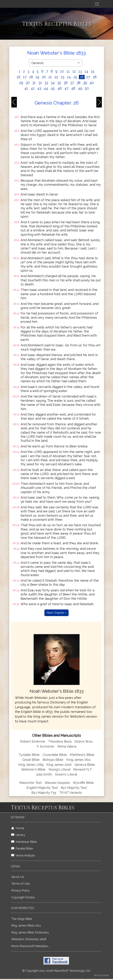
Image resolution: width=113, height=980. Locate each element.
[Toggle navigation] (97, 4)
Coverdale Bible (55, 755)
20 (44, 77)
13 (80, 71)
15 (93, 71)
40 (92, 83)
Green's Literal (66, 774)
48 (73, 88)
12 (74, 71)
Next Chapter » (56, 613)
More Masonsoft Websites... (30, 946)
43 (39, 88)
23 (62, 77)
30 (28, 83)
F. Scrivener (46, 746)
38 (78, 83)
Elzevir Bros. (84, 741)
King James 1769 (31, 765)
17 (25, 77)
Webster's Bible (33, 769)
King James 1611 (78, 760)
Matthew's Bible (82, 755)
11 (68, 71)
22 (56, 77)
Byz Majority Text (74, 788)
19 (37, 77)
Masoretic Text (31, 783)
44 (46, 88)
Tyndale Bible (29, 755)
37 (72, 83)
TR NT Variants (71, 793)
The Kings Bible (22, 919)
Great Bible (31, 760)
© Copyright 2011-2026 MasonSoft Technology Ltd (56, 971)
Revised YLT (82, 769)
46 (60, 88)
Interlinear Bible (24, 842)
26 (82, 77)
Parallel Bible (22, 848)
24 (69, 77)
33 (46, 83)
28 (95, 77)
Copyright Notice (23, 897)
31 (34, 83)
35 (59, 83)
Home (18, 828)
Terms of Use (20, 884)
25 (75, 77)
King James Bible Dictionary (30, 932)
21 (50, 77)
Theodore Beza (60, 741)
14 (86, 71)
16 (19, 77)
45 (53, 88)
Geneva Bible (85, 765)
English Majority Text (42, 788)
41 (26, 88)
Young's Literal (60, 769)
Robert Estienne (33, 741)
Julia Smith (44, 774)
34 (53, 83)
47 (66, 88)
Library (18, 835)
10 (62, 71)
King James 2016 (59, 765)
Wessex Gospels (57, 783)
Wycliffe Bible (83, 783)
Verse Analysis (23, 855)
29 (21, 83)
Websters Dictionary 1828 (29, 939)
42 (33, 88)
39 (85, 83)
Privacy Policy (20, 890)
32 (40, 83)
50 (87, 88)
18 (31, 77)
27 (88, 77)
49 (80, 88)
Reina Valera (67, 746)
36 (66, 83)
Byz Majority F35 (44, 793)
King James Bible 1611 (26, 925)
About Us (18, 877)
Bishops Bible (53, 760)
